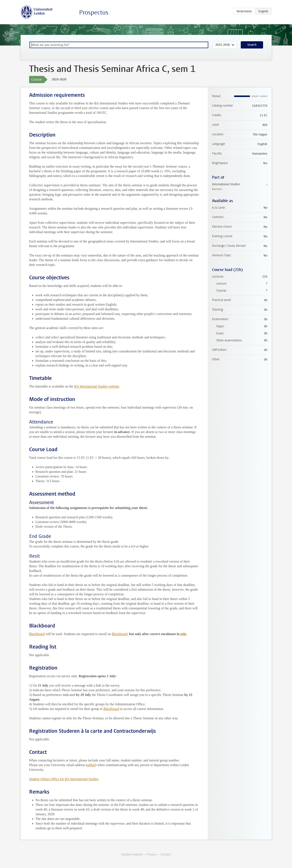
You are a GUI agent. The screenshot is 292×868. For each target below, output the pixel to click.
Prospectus (94, 12)
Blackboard (37, 634)
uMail (91, 765)
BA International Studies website (97, 386)
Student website (132, 854)
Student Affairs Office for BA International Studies (64, 779)
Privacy (152, 854)
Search (252, 45)
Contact (166, 854)
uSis (183, 634)
